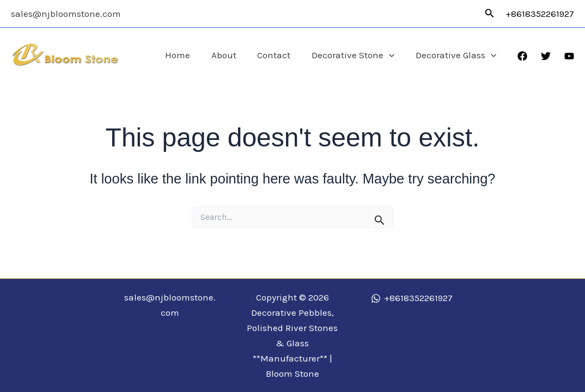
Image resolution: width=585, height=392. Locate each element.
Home (189, 55)
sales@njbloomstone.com (66, 14)
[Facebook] (522, 56)
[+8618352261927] (412, 298)
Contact (280, 55)
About (233, 55)
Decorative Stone (357, 55)
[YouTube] (569, 56)
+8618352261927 (540, 14)
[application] (393, 55)
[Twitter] (546, 56)
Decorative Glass (457, 55)
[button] (490, 14)
